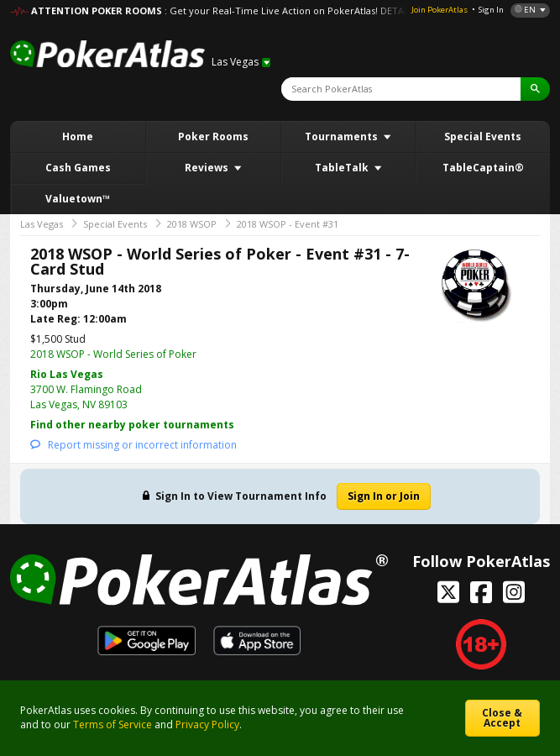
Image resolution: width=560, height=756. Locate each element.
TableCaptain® (483, 168)
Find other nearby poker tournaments (132, 425)
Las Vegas (42, 224)
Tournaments (343, 136)
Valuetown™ (78, 199)
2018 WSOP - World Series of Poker (113, 354)
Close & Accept (502, 718)
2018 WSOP (192, 224)
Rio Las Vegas (67, 374)
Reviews (208, 168)
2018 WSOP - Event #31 (288, 224)
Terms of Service (113, 724)
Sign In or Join (384, 496)
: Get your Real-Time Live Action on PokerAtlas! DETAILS (290, 10)
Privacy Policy (207, 724)
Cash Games (78, 168)
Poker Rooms (213, 136)
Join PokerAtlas (440, 10)
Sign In (491, 10)
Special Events (483, 136)
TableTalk (343, 168)
